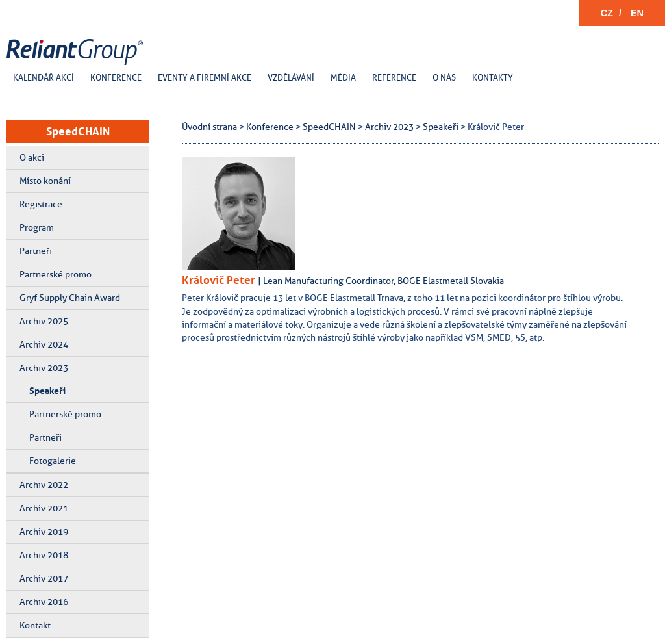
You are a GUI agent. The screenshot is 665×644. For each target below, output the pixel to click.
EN (637, 13)
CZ (607, 13)
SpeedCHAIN (78, 131)
